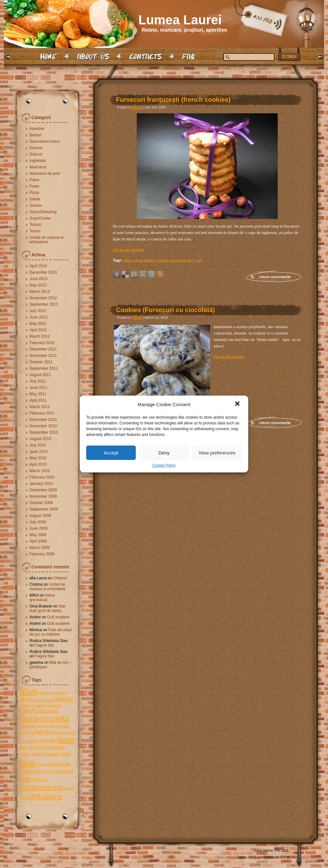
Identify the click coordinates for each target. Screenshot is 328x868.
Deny (164, 453)
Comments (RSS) (276, 857)
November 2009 (43, 496)
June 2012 (38, 317)
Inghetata (37, 161)
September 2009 (44, 509)
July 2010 (38, 445)
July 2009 (38, 522)
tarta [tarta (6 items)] (24, 797)
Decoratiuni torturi (45, 141)
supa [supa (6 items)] (69, 788)
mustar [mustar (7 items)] (52, 754)
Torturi (35, 231)
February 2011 (42, 413)
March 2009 (40, 548)
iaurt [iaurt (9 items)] (33, 741)
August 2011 (40, 375)
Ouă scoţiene (58, 617)
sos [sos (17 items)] (58, 787)
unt (199, 260)
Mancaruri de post (45, 173)
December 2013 (43, 272)
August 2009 (40, 516)
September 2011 (44, 368)
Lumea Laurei (180, 20)
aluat (138, 260)
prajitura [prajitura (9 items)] (64, 771)
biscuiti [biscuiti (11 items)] (65, 699)
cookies (162, 260)
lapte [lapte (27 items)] (65, 740)
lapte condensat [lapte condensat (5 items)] (34, 748)
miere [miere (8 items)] (37, 754)
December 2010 (43, 420)
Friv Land (282, 851)
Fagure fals (45, 645)
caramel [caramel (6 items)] (39, 705)
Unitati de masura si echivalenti (46, 240)
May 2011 (38, 394)
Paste (34, 186)
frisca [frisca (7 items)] (55, 732)
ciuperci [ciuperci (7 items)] (28, 726)
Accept (111, 453)
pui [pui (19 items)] (25, 779)
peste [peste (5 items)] (39, 772)
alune (149, 260)
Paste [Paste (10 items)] (27, 771)
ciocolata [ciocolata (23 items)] (54, 719)
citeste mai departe (128, 249)
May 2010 (38, 458)
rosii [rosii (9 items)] (35, 779)
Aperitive (37, 129)
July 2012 (38, 311)
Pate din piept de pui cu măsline (51, 632)
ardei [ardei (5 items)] (39, 700)
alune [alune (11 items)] (27, 699)
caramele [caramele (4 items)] (55, 705)
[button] (238, 404)
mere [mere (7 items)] (25, 754)
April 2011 (38, 400)
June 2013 (38, 279)
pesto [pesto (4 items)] (49, 772)
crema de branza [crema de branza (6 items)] (53, 726)
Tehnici (35, 225)
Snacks (36, 205)
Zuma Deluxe (263, 851)
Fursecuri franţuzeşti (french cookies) (173, 100)
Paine (34, 180)
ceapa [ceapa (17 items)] (29, 719)
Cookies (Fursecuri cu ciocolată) (165, 310)
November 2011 (43, 356)
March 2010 (40, 471)
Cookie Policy (164, 465)
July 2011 (38, 381)
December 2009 (43, 490)
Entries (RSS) (247, 857)
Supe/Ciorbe (40, 218)
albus (128, 260)
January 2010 (41, 484)
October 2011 (41, 362)
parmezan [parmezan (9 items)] (59, 764)
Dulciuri (36, 154)
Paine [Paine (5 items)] (41, 765)
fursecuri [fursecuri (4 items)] (68, 733)
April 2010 (38, 464)
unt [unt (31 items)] (35, 796)
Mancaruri (38, 167)
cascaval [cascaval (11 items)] (47, 711)
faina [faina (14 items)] (42, 732)
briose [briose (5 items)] (25, 705)
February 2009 (42, 554)
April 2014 (38, 266)
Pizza (34, 193)
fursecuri (178, 260)
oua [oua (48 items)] (28, 763)
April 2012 (38, 330)
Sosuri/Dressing (43, 212)
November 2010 (43, 426)
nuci (191, 260)
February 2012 (42, 343)
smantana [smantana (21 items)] (36, 787)
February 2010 (42, 477)
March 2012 (40, 336)
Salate (35, 199)
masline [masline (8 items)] (57, 747)
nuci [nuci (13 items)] (65, 754)
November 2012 (43, 298)
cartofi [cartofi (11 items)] (28, 711)
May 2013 (38, 285)
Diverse (36, 148)
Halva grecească (42, 598)
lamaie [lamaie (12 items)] (47, 740)
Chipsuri (60, 578)
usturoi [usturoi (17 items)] (52, 796)
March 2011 (40, 407)
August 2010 (40, 439)
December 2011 (43, 349)
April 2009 (38, 541)
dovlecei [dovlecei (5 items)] (27, 733)
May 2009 (38, 535)
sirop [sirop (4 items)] (44, 780)
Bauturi (36, 135)
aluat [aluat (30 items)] (29, 691)
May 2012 (38, 324)
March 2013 (40, 292)
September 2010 (44, 432)
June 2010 (38, 452)
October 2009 (41, 503)
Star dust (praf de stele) (48, 608)
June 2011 (38, 388)
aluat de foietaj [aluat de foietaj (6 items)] (53, 693)
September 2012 (44, 304)
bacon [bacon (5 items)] (49, 700)
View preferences (217, 453)
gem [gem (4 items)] (23, 741)
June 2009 (38, 528)
